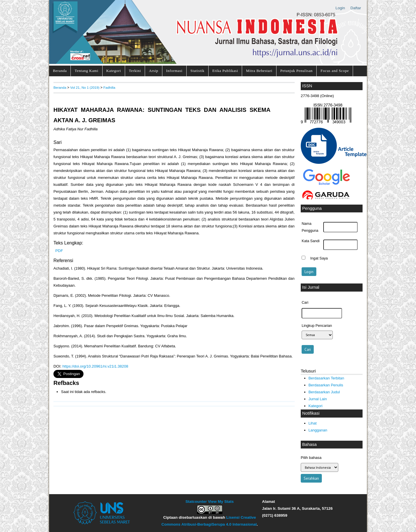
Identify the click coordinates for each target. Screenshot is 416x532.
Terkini (135, 71)
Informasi (174, 71)
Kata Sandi (311, 241)
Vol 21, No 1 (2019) (85, 87)
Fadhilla (109, 87)
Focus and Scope (335, 71)
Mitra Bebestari (259, 71)
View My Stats (221, 502)
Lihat (313, 423)
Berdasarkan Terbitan (326, 378)
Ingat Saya (319, 258)
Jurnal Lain (318, 399)
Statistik (197, 71)
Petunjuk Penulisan (296, 71)
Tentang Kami (87, 71)
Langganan (318, 430)
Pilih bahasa (311, 458)
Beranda (60, 71)
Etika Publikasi (225, 71)
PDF (59, 251)
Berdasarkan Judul (324, 392)
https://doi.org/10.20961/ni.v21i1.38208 (95, 366)
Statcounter (196, 502)
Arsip (153, 71)
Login (340, 8)
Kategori (114, 71)
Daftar (356, 8)
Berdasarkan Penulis (326, 385)
